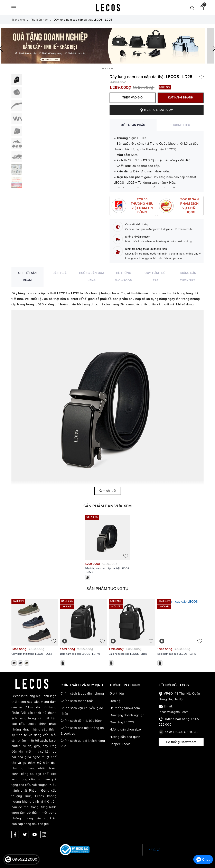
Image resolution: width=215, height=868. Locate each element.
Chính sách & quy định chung (82, 694)
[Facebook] (15, 829)
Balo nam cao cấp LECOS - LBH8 (128, 654)
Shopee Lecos (120, 744)
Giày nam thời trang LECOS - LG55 (32, 654)
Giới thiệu (117, 694)
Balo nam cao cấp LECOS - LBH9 (177, 654)
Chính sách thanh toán (77, 701)
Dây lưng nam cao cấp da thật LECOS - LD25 (107, 570)
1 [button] (101, 68)
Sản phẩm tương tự (107, 589)
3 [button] (110, 68)
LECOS (154, 845)
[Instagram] (44, 829)
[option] (107, 46)
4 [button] (112, 68)
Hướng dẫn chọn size (125, 729)
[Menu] (14, 8)
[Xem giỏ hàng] (202, 8)
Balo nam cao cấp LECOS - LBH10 (80, 654)
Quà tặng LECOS (122, 722)
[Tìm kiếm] (192, 8)
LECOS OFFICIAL (186, 732)
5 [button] (114, 68)
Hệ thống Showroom (125, 708)
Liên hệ (115, 701)
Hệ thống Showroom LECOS (181, 743)
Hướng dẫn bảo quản (125, 737)
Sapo (133, 865)
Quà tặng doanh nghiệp (127, 715)
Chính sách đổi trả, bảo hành (82, 721)
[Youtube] (35, 829)
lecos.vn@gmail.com (174, 712)
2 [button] (105, 68)
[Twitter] (25, 829)
